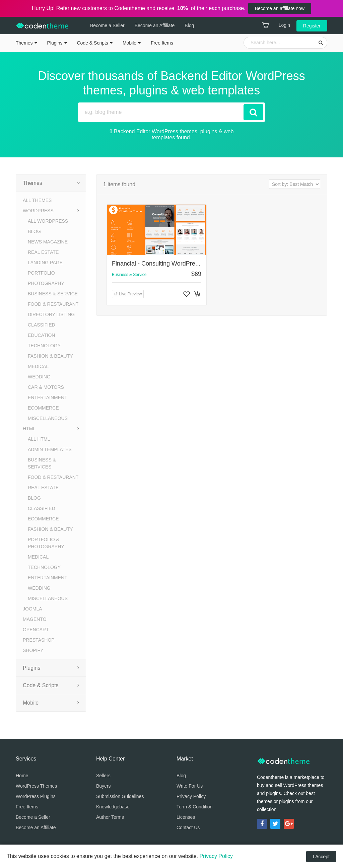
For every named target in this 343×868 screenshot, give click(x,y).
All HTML (39, 439)
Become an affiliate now (280, 8)
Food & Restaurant (53, 304)
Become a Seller (106, 25)
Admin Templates (50, 449)
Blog (188, 25)
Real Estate (43, 252)
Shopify (33, 650)
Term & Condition (194, 807)
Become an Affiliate (154, 25)
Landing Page (45, 263)
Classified (42, 325)
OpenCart (36, 630)
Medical (38, 366)
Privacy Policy (191, 796)
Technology (44, 346)
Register (312, 26)
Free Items (162, 43)
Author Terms (110, 817)
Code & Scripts (93, 43)
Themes (24, 43)
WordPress (38, 211)
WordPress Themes (36, 786)
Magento (35, 619)
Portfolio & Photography (46, 543)
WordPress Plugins (36, 796)
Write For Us (190, 786)
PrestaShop (39, 640)
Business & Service (53, 294)
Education (41, 335)
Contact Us (188, 827)
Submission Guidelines (120, 796)
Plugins (55, 43)
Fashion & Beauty (50, 356)
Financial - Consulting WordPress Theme (167, 264)
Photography (46, 283)
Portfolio (41, 273)
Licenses (186, 817)
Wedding (39, 377)
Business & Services (42, 463)
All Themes (37, 200)
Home (22, 776)
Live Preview (128, 294)
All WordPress (48, 221)
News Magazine (48, 242)
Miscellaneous (48, 418)
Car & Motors (46, 387)
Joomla (32, 609)
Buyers (104, 786)
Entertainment (48, 397)
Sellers (103, 776)
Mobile (129, 43)
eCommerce (43, 408)
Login (284, 25)
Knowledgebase (113, 807)
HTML (29, 429)
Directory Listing (51, 314)
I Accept (321, 857)
